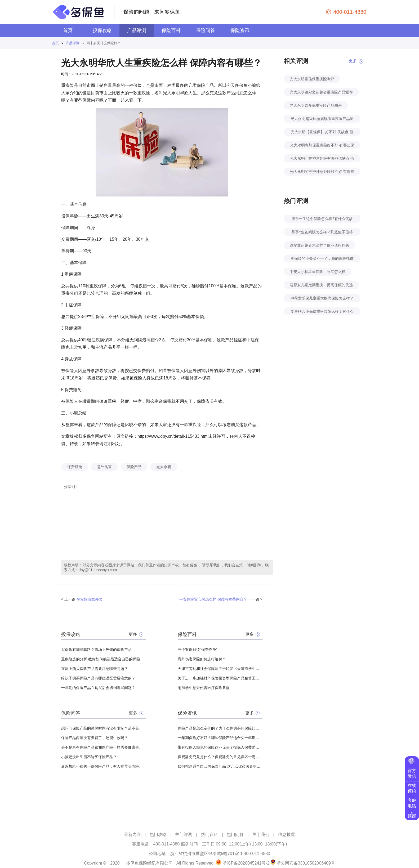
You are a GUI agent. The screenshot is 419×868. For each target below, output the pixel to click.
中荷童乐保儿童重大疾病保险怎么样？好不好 (322, 299)
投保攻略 (102, 30)
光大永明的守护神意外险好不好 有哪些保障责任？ (322, 173)
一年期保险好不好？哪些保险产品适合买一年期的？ (220, 738)
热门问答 (235, 835)
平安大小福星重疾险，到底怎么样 (318, 272)
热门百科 (209, 835)
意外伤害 (104, 467)
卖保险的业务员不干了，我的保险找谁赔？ (322, 259)
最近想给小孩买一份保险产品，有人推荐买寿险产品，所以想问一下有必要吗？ (104, 766)
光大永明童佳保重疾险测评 (312, 79)
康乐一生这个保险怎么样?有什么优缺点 (322, 220)
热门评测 (184, 835)
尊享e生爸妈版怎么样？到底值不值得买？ (322, 233)
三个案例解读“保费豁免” (197, 650)
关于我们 (261, 835)
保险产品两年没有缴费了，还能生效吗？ (95, 738)
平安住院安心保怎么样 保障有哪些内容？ (213, 599)
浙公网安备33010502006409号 (306, 863)
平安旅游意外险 (90, 599)
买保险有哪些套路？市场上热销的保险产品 (96, 650)
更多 (133, 634)
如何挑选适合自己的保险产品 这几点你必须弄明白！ (220, 766)
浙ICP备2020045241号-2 (246, 863)
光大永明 (164, 467)
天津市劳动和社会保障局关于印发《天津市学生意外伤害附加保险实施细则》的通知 (220, 669)
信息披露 (287, 835)
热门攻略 (158, 835)
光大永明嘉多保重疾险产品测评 (316, 105)
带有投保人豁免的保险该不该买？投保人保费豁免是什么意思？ (220, 747)
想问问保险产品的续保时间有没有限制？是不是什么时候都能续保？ (104, 728)
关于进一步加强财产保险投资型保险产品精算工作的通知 (220, 678)
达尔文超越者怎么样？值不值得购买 (319, 245)
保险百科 (171, 30)
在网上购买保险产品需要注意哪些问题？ (95, 669)
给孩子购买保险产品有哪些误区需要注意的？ (98, 678)
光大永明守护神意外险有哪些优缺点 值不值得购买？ (322, 159)
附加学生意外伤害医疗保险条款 (204, 688)
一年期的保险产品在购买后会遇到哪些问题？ (98, 688)
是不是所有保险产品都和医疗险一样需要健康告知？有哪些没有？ (104, 747)
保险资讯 (240, 30)
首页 (68, 30)
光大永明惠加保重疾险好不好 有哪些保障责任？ (322, 146)
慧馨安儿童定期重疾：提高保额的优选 (321, 285)
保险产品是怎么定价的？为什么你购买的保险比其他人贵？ (220, 728)
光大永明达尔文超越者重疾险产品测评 (321, 92)
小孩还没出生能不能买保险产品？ (89, 757)
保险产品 (134, 467)
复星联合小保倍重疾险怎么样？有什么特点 (322, 312)
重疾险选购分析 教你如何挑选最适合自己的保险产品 (104, 659)
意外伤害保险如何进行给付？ (202, 659)
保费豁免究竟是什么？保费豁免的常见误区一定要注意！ (220, 757)
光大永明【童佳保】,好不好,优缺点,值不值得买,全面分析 (322, 133)
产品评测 (137, 30)
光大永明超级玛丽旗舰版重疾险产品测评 (322, 120)
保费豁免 (75, 467)
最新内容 (132, 835)
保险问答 (206, 30)
